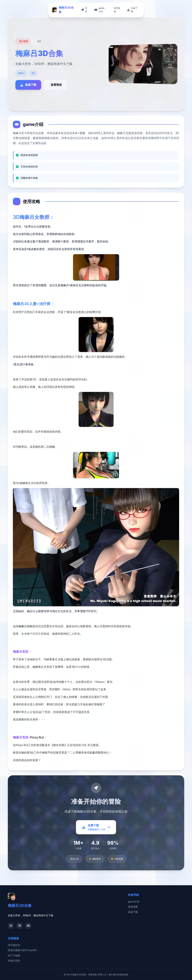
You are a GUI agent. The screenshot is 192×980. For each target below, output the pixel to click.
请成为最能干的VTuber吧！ (23, 950)
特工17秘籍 (14, 955)
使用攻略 (133, 907)
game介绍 (134, 902)
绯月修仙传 (14, 945)
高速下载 (133, 912)
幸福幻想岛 (14, 961)
